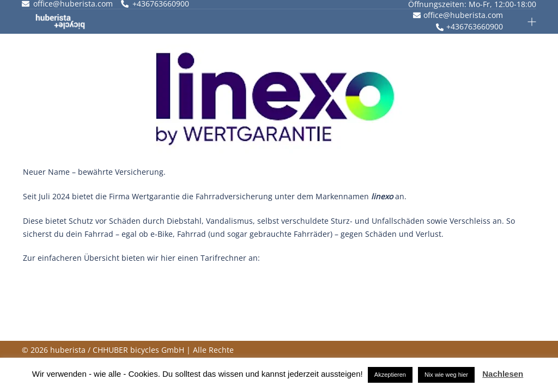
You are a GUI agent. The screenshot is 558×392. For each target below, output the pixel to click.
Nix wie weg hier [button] (446, 375)
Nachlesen (503, 374)
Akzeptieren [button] (390, 375)
